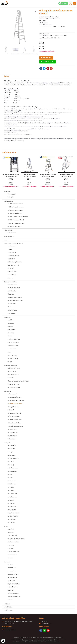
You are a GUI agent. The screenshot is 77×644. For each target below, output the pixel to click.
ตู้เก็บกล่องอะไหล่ (12, 304)
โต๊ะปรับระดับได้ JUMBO (14, 384)
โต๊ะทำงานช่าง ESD (12, 284)
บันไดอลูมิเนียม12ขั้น (39, 642)
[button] (35, 12)
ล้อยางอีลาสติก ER (12, 577)
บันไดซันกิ (14, 642)
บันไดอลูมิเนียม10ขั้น (30, 642)
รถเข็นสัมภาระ (11, 503)
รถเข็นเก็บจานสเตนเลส (14, 513)
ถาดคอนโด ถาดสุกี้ (12, 536)
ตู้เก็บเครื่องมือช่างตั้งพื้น (14, 288)
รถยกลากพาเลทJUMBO (14, 368)
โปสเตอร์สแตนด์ (12, 252)
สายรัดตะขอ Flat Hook (13, 346)
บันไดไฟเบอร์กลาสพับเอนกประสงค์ (16, 207)
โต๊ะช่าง (9, 307)
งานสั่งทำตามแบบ (8, 610)
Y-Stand (10, 249)
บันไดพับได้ (48, 640)
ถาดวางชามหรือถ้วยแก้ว (14, 552)
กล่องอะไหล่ (11, 529)
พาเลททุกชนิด (7, 191)
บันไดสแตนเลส (47, 642)
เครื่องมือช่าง (7, 317)
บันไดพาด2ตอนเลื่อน (13, 394)
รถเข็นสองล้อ (11, 500)
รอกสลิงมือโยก (11, 330)
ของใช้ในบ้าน (7, 604)
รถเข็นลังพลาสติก (12, 494)
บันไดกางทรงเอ (42, 639)
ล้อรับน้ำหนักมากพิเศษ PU (14, 597)
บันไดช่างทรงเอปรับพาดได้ (14, 413)
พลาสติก (6, 526)
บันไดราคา (44, 38)
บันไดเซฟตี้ (63, 639)
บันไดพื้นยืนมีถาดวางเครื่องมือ (15, 426)
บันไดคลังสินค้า (54, 642)
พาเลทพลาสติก (12, 194)
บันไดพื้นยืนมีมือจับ (12, 429)
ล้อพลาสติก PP (11, 568)
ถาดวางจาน (11, 545)
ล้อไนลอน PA (11, 600)
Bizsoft (61, 638)
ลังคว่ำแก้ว (10, 558)
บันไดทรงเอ (57, 639)
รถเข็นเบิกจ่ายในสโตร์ (13, 516)
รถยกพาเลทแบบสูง (13, 355)
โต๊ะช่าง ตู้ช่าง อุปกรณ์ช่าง (10, 282)
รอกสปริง (10, 326)
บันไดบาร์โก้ (53, 640)
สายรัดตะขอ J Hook (13, 349)
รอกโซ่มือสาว (11, 333)
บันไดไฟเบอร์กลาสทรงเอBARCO (16, 220)
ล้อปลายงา (10, 564)
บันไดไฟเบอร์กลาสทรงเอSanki (15, 204)
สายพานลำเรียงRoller (9, 237)
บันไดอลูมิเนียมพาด (13, 436)
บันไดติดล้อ (35, 640)
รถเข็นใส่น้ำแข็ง (12, 519)
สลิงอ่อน (10, 336)
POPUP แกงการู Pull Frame (15, 262)
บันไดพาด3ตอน (62, 642)
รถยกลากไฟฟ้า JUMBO (14, 387)
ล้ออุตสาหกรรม (8, 562)
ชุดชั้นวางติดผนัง (8, 230)
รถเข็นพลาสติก (12, 481)
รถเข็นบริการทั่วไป (12, 471)
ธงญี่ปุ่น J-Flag (12, 275)
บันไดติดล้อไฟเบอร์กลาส (17, 639)
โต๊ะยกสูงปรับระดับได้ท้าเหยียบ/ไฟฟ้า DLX (18, 381)
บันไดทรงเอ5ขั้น (42, 640)
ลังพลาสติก (11, 532)
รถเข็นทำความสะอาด (13, 468)
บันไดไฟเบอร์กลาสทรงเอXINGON (16, 223)
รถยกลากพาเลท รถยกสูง (10, 366)
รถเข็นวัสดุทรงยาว (12, 497)
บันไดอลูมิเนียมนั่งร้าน (13, 407)
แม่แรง (9, 352)
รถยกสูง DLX (11, 378)
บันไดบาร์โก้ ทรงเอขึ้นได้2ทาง (15, 404)
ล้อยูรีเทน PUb (11, 581)
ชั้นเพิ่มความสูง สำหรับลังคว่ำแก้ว (16, 539)
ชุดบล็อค (10, 362)
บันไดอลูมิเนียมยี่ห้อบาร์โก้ (53, 38)
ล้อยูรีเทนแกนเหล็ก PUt (14, 584)
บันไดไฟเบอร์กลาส (8, 201)
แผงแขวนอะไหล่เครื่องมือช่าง (15, 297)
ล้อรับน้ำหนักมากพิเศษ (13, 593)
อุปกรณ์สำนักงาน (8, 607)
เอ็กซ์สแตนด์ (11, 268)
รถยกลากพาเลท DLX (13, 375)
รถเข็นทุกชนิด (7, 443)
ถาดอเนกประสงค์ (12, 555)
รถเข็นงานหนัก (11, 455)
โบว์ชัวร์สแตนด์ (11, 259)
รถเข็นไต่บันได (11, 523)
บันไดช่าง (23, 640)
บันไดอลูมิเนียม (8, 391)
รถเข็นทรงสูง (11, 465)
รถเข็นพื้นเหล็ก (11, 484)
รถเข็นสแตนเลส (12, 506)
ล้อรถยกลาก (11, 590)
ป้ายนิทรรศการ (11, 246)
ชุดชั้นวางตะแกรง (12, 233)
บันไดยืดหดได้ (11, 410)
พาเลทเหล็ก (11, 197)
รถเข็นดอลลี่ (11, 462)
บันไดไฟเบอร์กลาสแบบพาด (15, 226)
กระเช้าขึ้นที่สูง (11, 320)
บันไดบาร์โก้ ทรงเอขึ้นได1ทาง (15, 420)
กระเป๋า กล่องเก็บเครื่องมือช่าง (15, 301)
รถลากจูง (10, 452)
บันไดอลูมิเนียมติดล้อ (13, 433)
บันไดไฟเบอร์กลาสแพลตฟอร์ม (15, 210)
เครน (5, 240)
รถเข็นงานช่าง (11, 449)
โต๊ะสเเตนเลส (11, 294)
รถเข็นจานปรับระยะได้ (13, 458)
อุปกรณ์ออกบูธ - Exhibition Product (13, 243)
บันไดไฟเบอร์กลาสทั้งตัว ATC (15, 213)
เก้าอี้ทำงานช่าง (12, 313)
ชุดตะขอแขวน (11, 323)
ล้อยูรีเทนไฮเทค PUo (13, 587)
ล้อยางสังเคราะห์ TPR (13, 574)
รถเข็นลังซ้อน (11, 487)
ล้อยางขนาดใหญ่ (12, 571)
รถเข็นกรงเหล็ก (12, 445)
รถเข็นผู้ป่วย (11, 478)
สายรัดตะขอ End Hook (13, 342)
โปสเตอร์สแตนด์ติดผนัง (14, 256)
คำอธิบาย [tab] (7, 76)
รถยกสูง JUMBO (12, 371)
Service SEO (55, 638)
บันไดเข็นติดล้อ (11, 439)
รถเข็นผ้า (10, 474)
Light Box (10, 278)
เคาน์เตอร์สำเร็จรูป (12, 272)
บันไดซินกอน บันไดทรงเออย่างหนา (16, 400)
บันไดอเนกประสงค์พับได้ (14, 416)
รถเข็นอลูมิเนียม (12, 510)
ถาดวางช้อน (11, 548)
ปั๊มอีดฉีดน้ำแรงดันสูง (13, 358)
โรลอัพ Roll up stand (13, 265)
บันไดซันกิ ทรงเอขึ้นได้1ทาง (14, 423)
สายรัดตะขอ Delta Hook (14, 339)
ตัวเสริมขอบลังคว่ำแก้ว (13, 542)
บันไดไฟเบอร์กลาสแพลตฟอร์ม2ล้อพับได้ (18, 217)
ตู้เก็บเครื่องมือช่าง (12, 310)
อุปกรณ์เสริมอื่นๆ (12, 291)
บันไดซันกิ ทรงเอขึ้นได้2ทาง (15, 397)
